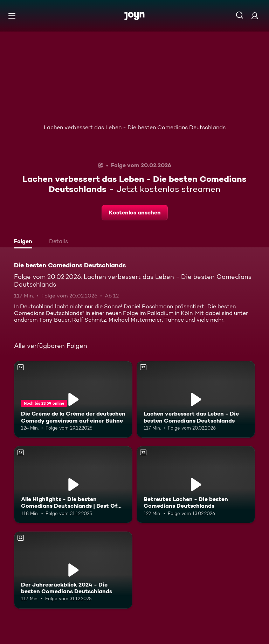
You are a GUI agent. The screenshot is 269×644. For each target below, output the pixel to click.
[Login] (255, 16)
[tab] (25, 242)
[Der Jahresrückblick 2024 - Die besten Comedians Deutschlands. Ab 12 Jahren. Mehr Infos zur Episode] (73, 570)
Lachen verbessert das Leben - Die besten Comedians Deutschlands (135, 127)
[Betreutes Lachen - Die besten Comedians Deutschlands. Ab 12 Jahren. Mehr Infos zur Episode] (196, 485)
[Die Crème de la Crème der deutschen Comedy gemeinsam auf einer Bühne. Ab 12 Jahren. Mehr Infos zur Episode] (73, 399)
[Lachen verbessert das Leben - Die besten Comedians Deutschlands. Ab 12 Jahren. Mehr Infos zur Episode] (196, 399)
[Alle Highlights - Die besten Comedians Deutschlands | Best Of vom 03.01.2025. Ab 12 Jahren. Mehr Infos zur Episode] (73, 485)
